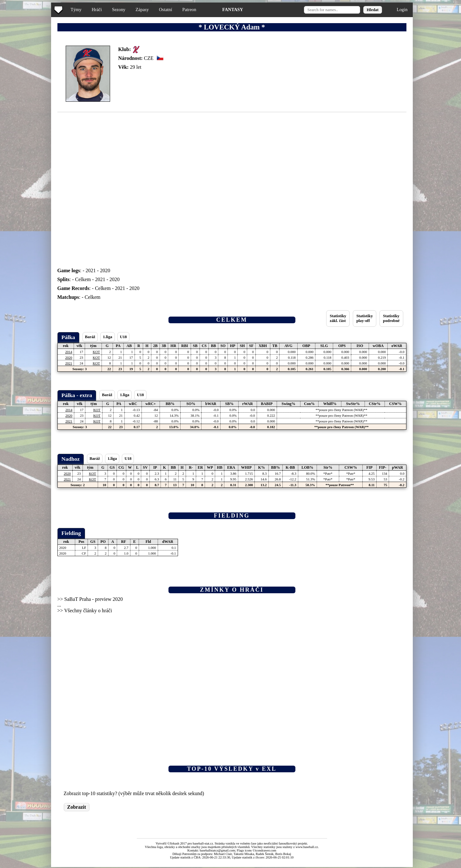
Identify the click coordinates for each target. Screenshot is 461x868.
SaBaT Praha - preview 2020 (94, 599)
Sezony (119, 10)
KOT (96, 352)
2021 (91, 270)
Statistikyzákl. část (338, 318)
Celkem (83, 279)
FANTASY (233, 10)
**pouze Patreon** (340, 485)
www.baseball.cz (307, 847)
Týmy (76, 10)
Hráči (97, 10)
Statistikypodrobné (391, 318)
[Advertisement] (26, 127)
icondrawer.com (266, 850)
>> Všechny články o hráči (85, 611)
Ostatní (166, 10)
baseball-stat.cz (203, 843)
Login (402, 10)
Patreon (189, 10)
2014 (69, 352)
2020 (105, 270)
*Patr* (328, 473)
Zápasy (142, 10)
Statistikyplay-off (365, 318)
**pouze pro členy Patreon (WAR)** (342, 410)
